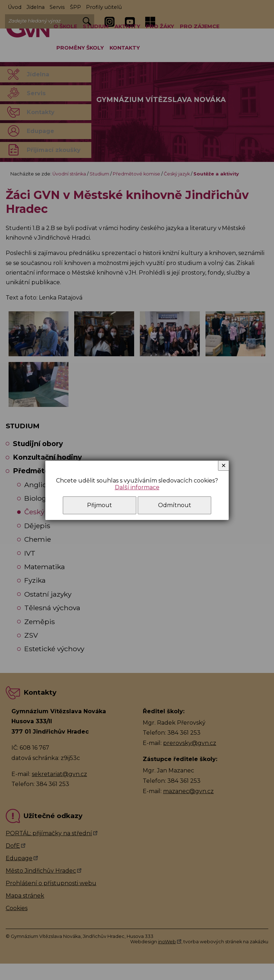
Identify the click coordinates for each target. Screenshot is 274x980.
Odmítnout (175, 505)
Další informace (137, 487)
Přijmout (100, 505)
